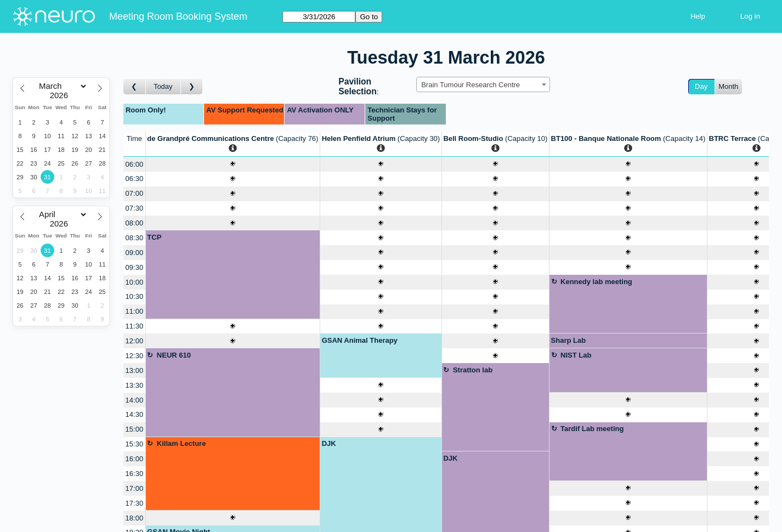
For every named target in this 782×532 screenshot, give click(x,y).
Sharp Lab (569, 340)
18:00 (135, 518)
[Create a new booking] (233, 164)
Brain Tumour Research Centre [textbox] (471, 85)
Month (728, 86)
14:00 (135, 400)
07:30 (135, 208)
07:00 (135, 193)
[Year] (61, 95)
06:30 (135, 179)
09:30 (135, 267)
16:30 (135, 474)
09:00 (135, 253)
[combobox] (483, 84)
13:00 (135, 370)
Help (698, 16)
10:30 (135, 296)
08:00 (135, 223)
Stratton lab (473, 370)
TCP (154, 237)
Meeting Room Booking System (178, 16)
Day (701, 86)
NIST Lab (576, 355)
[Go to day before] (135, 87)
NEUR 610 (174, 355)
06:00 (135, 164)
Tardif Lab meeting (592, 429)
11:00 (135, 311)
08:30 (135, 238)
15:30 (135, 444)
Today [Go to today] (163, 86)
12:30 (135, 356)
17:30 (135, 503)
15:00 (135, 429)
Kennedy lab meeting (596, 282)
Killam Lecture (182, 443)
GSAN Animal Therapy (360, 340)
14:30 (135, 414)
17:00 (135, 488)
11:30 (135, 326)
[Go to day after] (192, 87)
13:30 (135, 385)
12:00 (135, 341)
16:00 (135, 459)
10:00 (135, 282)
